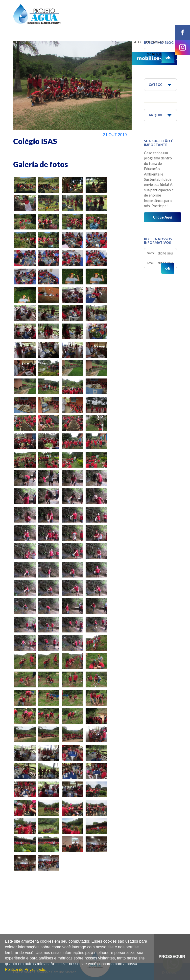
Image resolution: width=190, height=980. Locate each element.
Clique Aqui (163, 217)
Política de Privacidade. (26, 969)
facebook (183, 32)
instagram (183, 47)
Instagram (155, 42)
